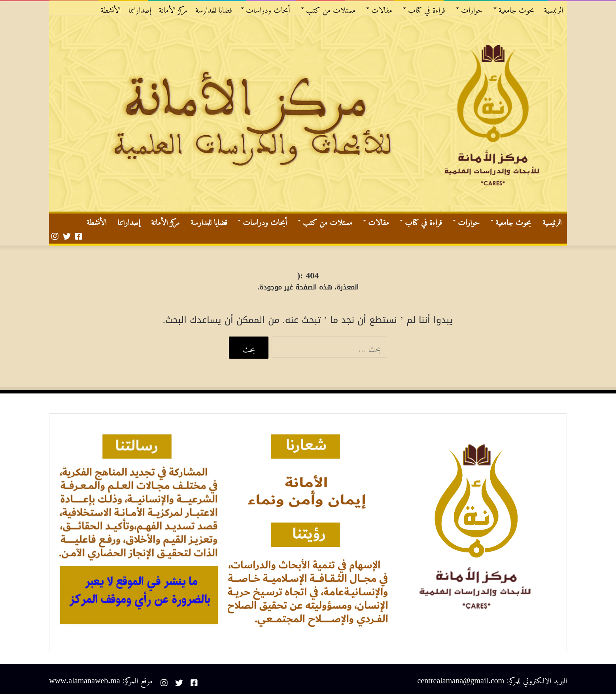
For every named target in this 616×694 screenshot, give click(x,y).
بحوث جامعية (516, 8)
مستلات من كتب (331, 8)
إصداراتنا (140, 8)
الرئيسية (554, 8)
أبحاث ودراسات (268, 8)
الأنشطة (111, 8)
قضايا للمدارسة (214, 8)
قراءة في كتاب (427, 8)
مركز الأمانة (173, 8)
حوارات (472, 8)
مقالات (382, 8)
